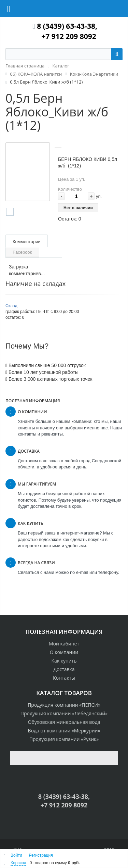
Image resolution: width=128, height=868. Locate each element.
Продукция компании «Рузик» (64, 739)
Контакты (64, 678)
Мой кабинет (64, 644)
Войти (16, 855)
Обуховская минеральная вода (64, 722)
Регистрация (41, 855)
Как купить (64, 661)
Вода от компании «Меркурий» (64, 731)
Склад (11, 306)
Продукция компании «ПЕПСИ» (64, 705)
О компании (64, 652)
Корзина (18, 863)
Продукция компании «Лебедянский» (64, 713)
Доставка (64, 669)
